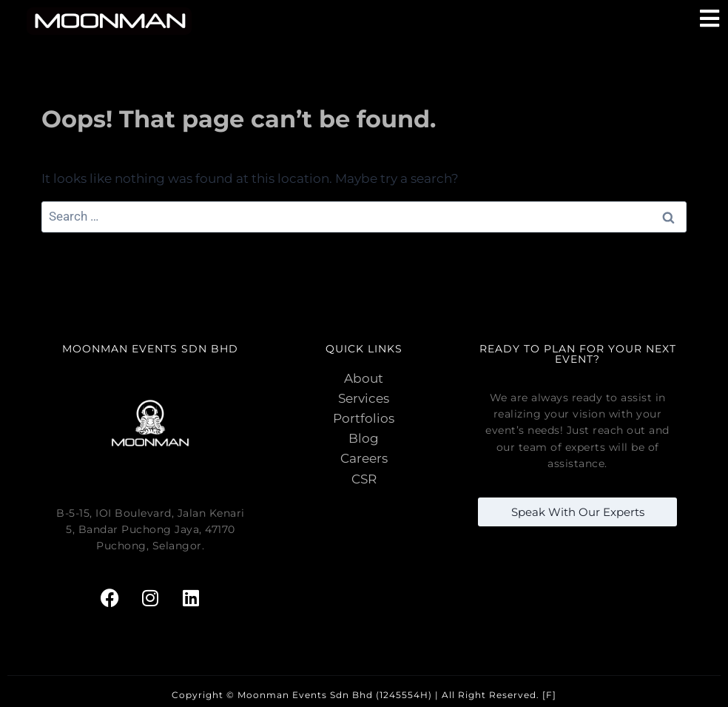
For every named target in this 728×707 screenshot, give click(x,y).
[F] (549, 695)
